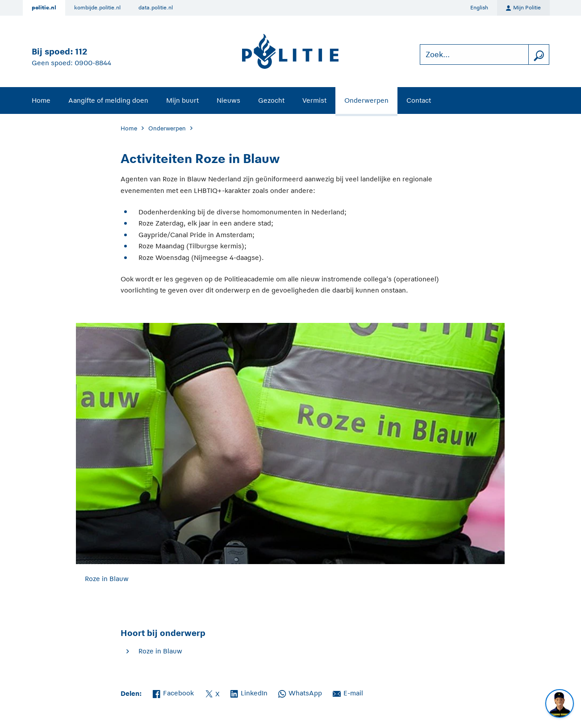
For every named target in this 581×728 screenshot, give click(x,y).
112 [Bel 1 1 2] (81, 52)
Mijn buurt (182, 100)
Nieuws (228, 100)
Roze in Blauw (160, 651)
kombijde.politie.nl (97, 8)
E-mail (348, 692)
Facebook (173, 692)
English (479, 8)
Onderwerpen (366, 100)
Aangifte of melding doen (108, 100)
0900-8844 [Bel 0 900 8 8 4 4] (93, 63)
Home (41, 100)
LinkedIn (249, 692)
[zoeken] (539, 55)
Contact (419, 100)
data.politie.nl (156, 8)
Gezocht (271, 100)
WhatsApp (300, 692)
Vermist (314, 100)
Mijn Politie (523, 8)
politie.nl (44, 8)
